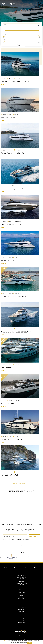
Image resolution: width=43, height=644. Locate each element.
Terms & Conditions (25, 635)
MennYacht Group (22, 575)
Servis (21, 595)
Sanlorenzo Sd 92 (8, 368)
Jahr (4, 40)
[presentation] (1, 557)
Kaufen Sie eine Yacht (21, 603)
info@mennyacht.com (22, 577)
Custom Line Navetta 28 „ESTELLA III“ (16, 332)
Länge (5, 29)
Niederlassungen (22, 618)
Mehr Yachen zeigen (20, 483)
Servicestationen (22, 609)
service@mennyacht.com (22, 597)
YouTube (27, 568)
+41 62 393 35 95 (22, 579)
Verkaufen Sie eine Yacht (22, 605)
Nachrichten (21, 620)
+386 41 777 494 (22, 592)
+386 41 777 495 (22, 598)
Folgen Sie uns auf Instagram (20, 512)
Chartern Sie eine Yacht (21, 607)
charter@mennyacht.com (22, 591)
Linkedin (37, 568)
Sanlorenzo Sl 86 (8, 403)
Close (30, 643)
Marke (6, 25)
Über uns (22, 616)
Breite (5, 34)
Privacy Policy (17, 635)
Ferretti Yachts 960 (9, 260)
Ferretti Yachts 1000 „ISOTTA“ (13, 153)
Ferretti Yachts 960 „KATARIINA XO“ (15, 296)
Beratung (22, 611)
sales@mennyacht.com (22, 583)
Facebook (6, 568)
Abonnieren (33, 536)
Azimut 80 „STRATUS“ (10, 475)
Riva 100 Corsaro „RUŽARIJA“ (12, 225)
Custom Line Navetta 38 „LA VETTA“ (15, 82)
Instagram (17, 568)
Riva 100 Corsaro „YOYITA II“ (12, 189)
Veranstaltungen (22, 622)
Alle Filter (20, 45)
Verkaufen (22, 582)
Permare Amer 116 (8, 117)
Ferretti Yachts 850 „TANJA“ (12, 439)
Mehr (3, 84)
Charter (22, 589)
